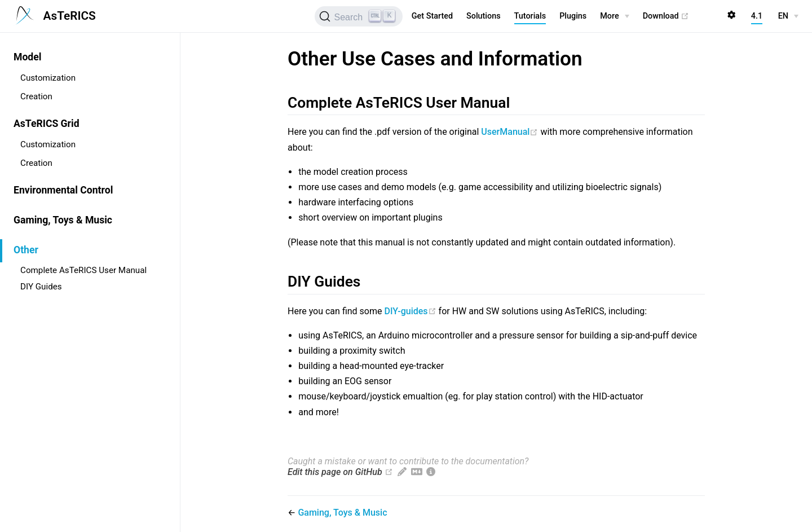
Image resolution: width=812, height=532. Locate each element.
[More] (614, 16)
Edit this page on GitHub (335, 472)
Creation (36, 96)
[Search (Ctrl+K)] (358, 16)
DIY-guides (411, 311)
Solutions (484, 16)
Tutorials (530, 16)
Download (666, 16)
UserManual (511, 132)
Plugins (573, 16)
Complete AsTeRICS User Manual (83, 270)
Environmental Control (63, 190)
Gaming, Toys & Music (63, 220)
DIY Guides (41, 287)
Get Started (432, 16)
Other (26, 250)
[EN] (788, 16)
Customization (48, 78)
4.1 (757, 16)
